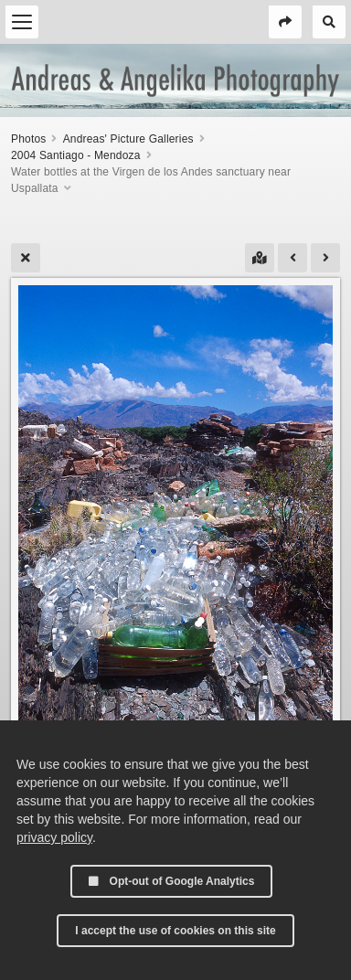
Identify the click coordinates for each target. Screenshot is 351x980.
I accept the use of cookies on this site (175, 931)
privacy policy (54, 837)
